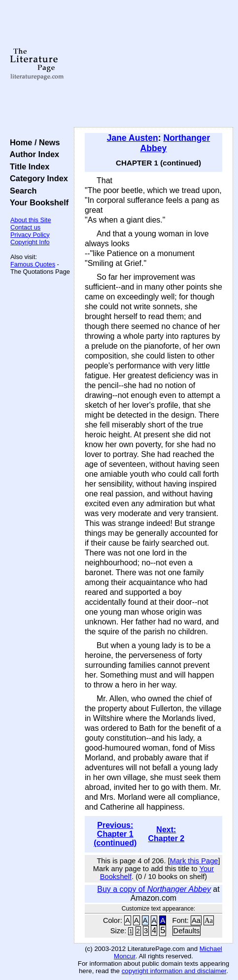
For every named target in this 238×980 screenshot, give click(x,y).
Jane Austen (133, 138)
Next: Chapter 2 (166, 834)
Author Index (32, 154)
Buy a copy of (154, 889)
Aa (196, 920)
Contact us (25, 227)
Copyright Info (30, 242)
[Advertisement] (153, 64)
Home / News (33, 142)
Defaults (187, 931)
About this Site (31, 220)
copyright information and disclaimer (174, 971)
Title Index (27, 166)
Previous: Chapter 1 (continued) (115, 834)
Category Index (37, 178)
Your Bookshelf (37, 202)
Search (21, 191)
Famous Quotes (33, 264)
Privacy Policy (30, 235)
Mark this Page (194, 861)
